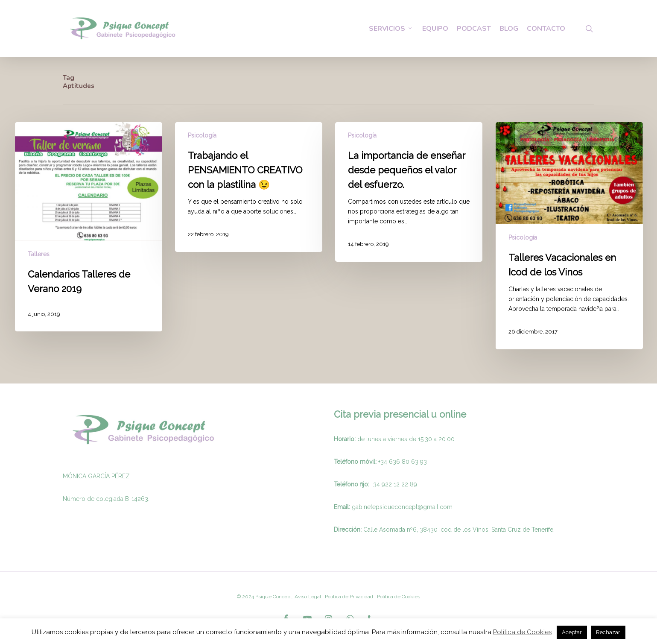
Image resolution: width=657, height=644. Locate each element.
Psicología (202, 135)
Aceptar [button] (572, 632)
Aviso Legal (308, 597)
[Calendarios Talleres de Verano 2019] (89, 227)
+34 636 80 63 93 (403, 462)
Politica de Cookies (398, 597)
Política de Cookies (522, 632)
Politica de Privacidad (348, 597)
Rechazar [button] (608, 632)
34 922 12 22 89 (395, 484)
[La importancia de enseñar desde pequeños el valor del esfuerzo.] (409, 192)
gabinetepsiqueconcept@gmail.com (402, 507)
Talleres (39, 254)
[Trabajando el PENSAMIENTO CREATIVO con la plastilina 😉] (249, 187)
